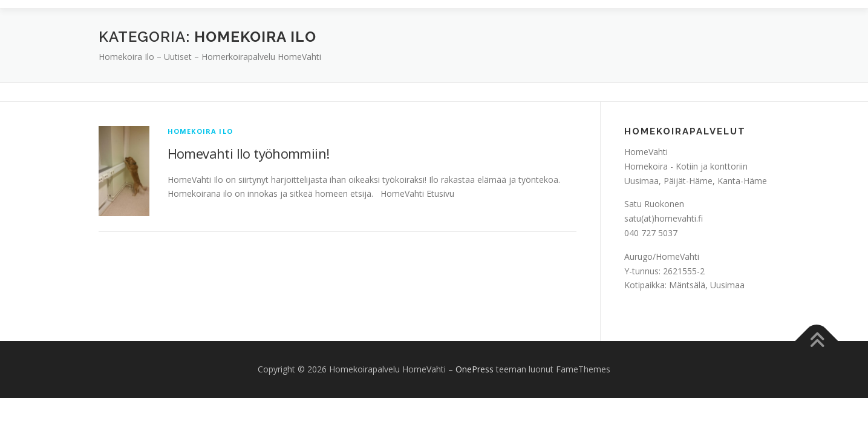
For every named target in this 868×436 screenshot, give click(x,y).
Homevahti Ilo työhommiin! (249, 153)
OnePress (475, 369)
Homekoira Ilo (201, 131)
